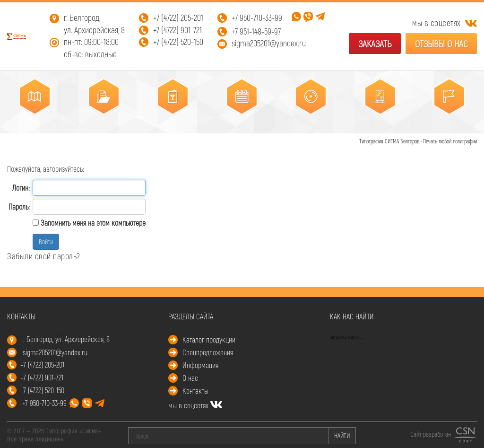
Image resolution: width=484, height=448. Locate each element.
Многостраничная (169, 122)
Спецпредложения (208, 352)
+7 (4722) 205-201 (178, 18)
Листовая (31, 122)
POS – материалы (377, 122)
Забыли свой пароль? (44, 256)
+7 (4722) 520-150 (178, 42)
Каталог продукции (209, 339)
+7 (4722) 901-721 (177, 30)
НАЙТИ (342, 435)
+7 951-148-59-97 (256, 31)
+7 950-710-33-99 (257, 18)
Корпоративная (100, 122)
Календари (239, 122)
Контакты (195, 391)
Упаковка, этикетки (308, 122)
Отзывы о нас (441, 44)
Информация (200, 365)
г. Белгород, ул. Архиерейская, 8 (94, 24)
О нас (190, 378)
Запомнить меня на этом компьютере (92, 223)
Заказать (375, 44)
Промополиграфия (446, 122)
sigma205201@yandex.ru (269, 43)
